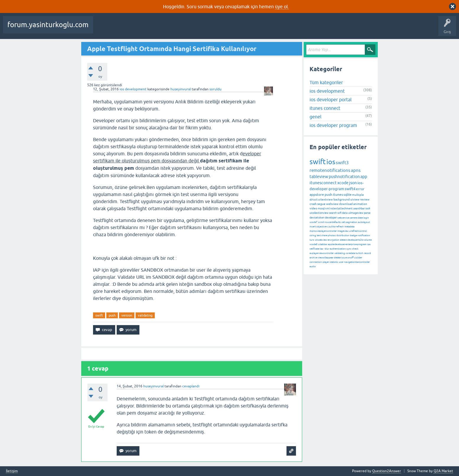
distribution (343, 235)
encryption (333, 240)
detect (343, 240)
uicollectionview (319, 213)
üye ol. (282, 6)
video (313, 208)
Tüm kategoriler (326, 82)
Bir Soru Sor (255, 29)
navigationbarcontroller (357, 262)
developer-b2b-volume (359, 240)
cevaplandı (191, 386)
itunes (338, 195)
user (341, 262)
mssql (321, 208)
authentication (338, 249)
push (112, 315)
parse (367, 213)
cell (343, 222)
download (346, 204)
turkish (359, 253)
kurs (312, 240)
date (360, 218)
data (345, 213)
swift (99, 315)
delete (337, 258)
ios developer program (333, 125)
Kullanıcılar (231, 29)
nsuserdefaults (333, 222)
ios (331, 162)
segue (321, 204)
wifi (339, 213)
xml (327, 208)
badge (353, 235)
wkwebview (321, 240)
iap (322, 249)
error (360, 189)
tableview (319, 177)
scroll (321, 222)
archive (313, 258)
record (367, 253)
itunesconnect (323, 183)
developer (331, 218)
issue (344, 258)
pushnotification (344, 177)
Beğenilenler (126, 29)
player (326, 262)
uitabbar (323, 244)
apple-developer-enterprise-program (347, 244)
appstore (317, 195)
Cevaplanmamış (157, 29)
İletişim (12, 471)
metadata (349, 227)
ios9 (368, 208)
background (342, 199)
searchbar (359, 208)
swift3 (342, 163)
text (319, 235)
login (366, 218)
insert (313, 227)
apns (356, 170)
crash (313, 204)
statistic (334, 262)
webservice (343, 218)
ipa (369, 244)
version (127, 315)
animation (360, 204)
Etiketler (183, 29)
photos (332, 235)
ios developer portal (331, 100)
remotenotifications (330, 170)
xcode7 (314, 222)
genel (315, 117)
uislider (358, 258)
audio (313, 266)
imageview (343, 231)
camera (354, 218)
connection (316, 262)
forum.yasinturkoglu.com (48, 25)
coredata (350, 253)
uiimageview (356, 213)
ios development (133, 89)
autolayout (364, 222)
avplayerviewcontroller (322, 253)
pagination (351, 222)
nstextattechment (341, 208)
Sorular (103, 29)
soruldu (215, 89)
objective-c (322, 227)
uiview (355, 199)
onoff (350, 258)
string (313, 235)
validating (145, 315)
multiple (358, 195)
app (364, 177)
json (353, 183)
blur (327, 249)
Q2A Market (443, 471)
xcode (343, 183)
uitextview (325, 199)
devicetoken (317, 218)
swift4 (350, 189)
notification (364, 235)
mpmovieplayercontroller (323, 231)
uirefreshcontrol (358, 231)
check (355, 249)
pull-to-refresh (336, 227)
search (333, 213)
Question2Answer (387, 471)
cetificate (314, 249)
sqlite (347, 195)
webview (332, 204)
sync (349, 249)
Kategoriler (206, 29)
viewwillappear (326, 258)
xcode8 (314, 244)
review (365, 199)
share (324, 235)
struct (314, 199)
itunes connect (325, 108)
